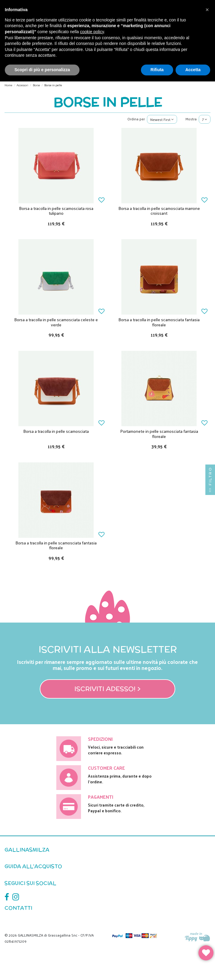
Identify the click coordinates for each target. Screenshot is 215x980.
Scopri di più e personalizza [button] (42, 70)
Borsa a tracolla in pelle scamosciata (56, 431)
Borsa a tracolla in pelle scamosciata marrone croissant (159, 211)
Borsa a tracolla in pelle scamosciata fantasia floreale (159, 322)
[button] (207, 10)
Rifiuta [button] (157, 70)
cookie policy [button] (92, 32)
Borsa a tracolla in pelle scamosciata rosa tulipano (56, 211)
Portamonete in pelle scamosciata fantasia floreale (159, 434)
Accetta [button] (193, 70)
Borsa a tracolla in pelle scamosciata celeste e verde (56, 322)
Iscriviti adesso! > (107, 689)
